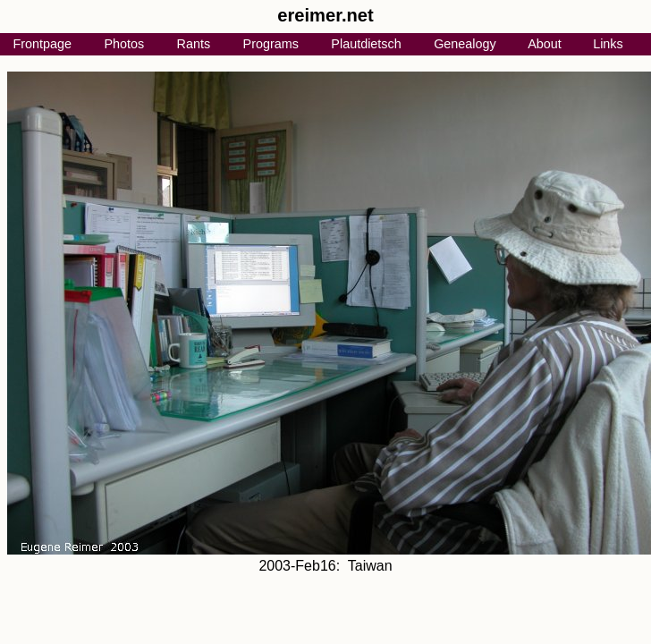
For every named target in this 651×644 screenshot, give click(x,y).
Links (608, 44)
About (545, 44)
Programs (271, 44)
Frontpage (42, 44)
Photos (124, 44)
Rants (194, 44)
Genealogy (465, 44)
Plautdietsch (366, 44)
